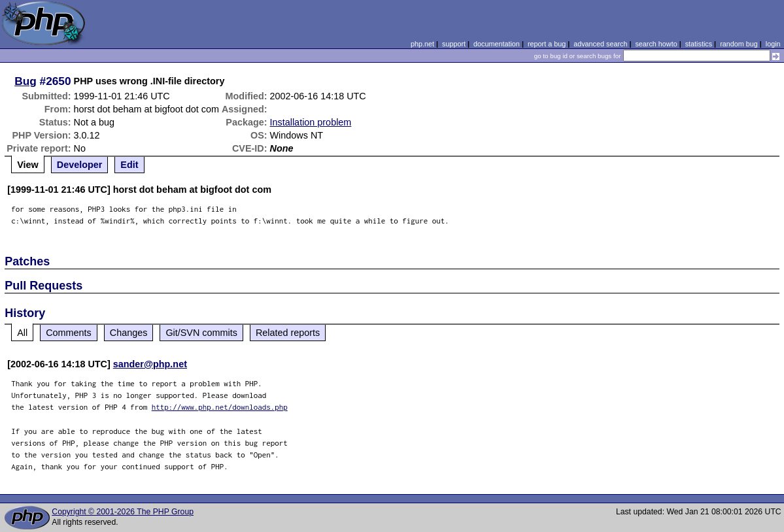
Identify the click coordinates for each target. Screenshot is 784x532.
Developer (80, 165)
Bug (26, 81)
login (773, 44)
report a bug (547, 44)
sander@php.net (150, 364)
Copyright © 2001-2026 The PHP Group (123, 512)
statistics (699, 44)
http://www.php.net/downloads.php (220, 407)
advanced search (600, 44)
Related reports (288, 333)
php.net (422, 44)
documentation (497, 44)
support (454, 44)
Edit (129, 165)
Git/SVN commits (201, 333)
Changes (129, 333)
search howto (656, 44)
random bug (739, 44)
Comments (69, 333)
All (22, 333)
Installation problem (311, 122)
